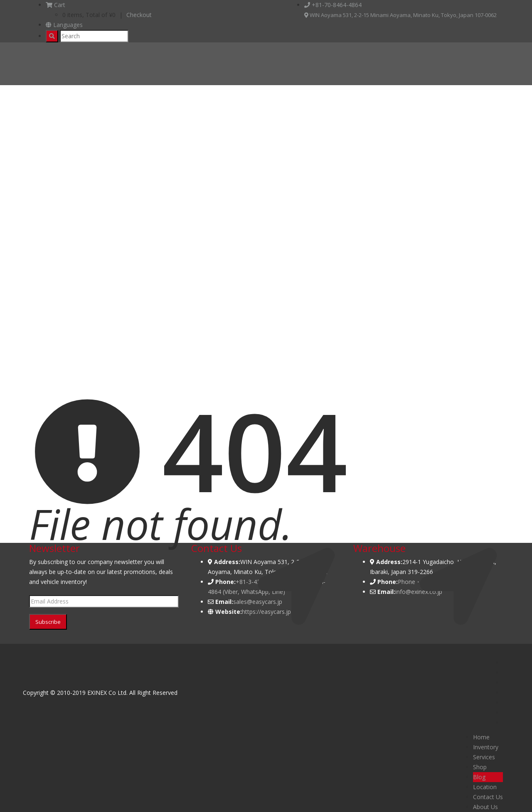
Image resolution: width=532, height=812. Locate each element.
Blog (479, 777)
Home (481, 737)
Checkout (139, 15)
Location (485, 787)
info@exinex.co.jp (419, 592)
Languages (64, 25)
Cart (55, 5)
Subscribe (48, 622)
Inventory (486, 747)
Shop (480, 767)
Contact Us (488, 797)
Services (484, 757)
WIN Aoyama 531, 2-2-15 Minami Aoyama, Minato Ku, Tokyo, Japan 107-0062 (400, 15)
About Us (485, 807)
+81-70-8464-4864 (333, 5)
